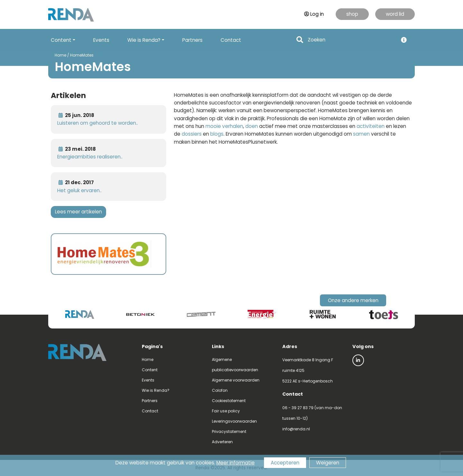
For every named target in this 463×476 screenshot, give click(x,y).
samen (361, 134)
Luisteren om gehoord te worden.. (98, 123)
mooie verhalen (224, 126)
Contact (231, 40)
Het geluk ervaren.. (79, 190)
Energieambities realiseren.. (90, 157)
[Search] (351, 40)
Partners (192, 40)
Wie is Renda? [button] (144, 40)
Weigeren (328, 463)
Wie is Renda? (156, 390)
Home (60, 55)
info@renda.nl (296, 429)
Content (150, 370)
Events (101, 40)
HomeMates (82, 55)
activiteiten (371, 126)
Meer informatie (236, 463)
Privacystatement (229, 431)
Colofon (220, 390)
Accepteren (285, 463)
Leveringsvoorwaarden (234, 421)
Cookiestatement (229, 401)
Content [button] (61, 40)
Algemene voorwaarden (236, 380)
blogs (217, 134)
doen (252, 126)
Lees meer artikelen (78, 212)
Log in (314, 14)
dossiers (192, 134)
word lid (395, 14)
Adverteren (222, 442)
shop (352, 14)
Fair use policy (226, 411)
